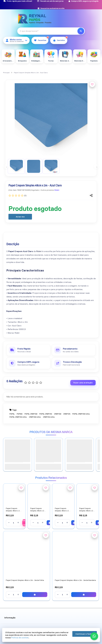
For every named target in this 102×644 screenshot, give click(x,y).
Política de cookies (20, 638)
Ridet (57, 190)
